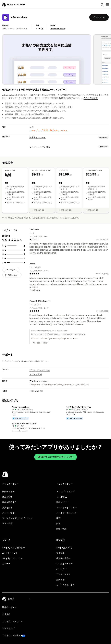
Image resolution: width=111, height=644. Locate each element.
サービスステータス (65, 585)
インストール (99, 17)
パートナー (61, 569)
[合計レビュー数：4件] (24, 246)
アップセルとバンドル (66, 507)
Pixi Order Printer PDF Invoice (78, 407)
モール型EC (62, 497)
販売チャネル (8, 491)
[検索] (102, 5)
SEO (58, 518)
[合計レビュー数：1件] (24, 263)
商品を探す (7, 497)
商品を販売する (9, 502)
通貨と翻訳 (61, 529)
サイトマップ (8, 628)
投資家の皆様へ (63, 558)
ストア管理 (7, 523)
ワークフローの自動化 (40, 147)
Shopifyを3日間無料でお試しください (56, 457)
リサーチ (6, 563)
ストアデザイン (9, 513)
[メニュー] (107, 5)
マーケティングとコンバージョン (17, 518)
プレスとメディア (64, 563)
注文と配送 (7, 507)
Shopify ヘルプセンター (14, 548)
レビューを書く (11, 270)
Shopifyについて (64, 548)
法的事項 (60, 580)
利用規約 (6, 614)
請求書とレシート (38, 137)
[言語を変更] (19, 599)
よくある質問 (36, 374)
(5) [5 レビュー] (42, 28)
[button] (28, 413)
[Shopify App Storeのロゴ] (14, 5)
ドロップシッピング (65, 491)
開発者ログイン (9, 607)
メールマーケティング (66, 513)
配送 (58, 523)
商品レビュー (62, 502)
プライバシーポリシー (40, 370)
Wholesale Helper (58, 28)
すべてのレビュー (12, 275)
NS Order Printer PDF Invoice (24, 423)
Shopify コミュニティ (13, 558)
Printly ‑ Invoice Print (20, 407)
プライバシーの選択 (11, 635)
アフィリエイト (63, 574)
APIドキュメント (10, 553)
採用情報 (60, 553)
